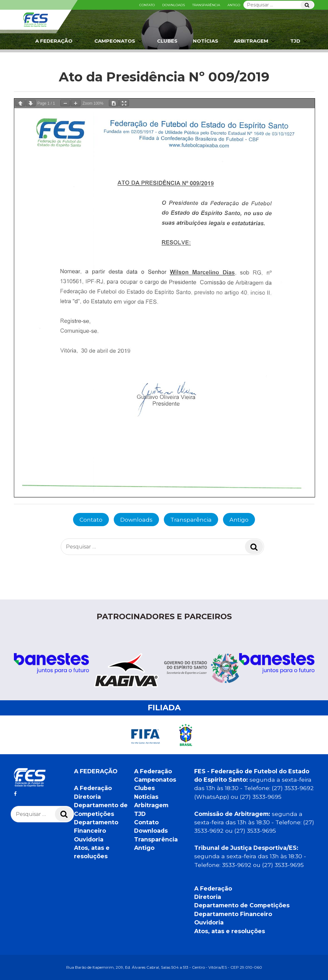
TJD (299, 41)
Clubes (167, 41)
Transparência (206, 5)
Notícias (206, 41)
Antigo (234, 5)
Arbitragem (255, 41)
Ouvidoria (89, 839)
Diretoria (87, 797)
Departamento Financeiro (233, 914)
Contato (147, 5)
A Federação (58, 41)
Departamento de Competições (242, 905)
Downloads (174, 5)
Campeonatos (119, 41)
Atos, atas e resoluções (230, 931)
